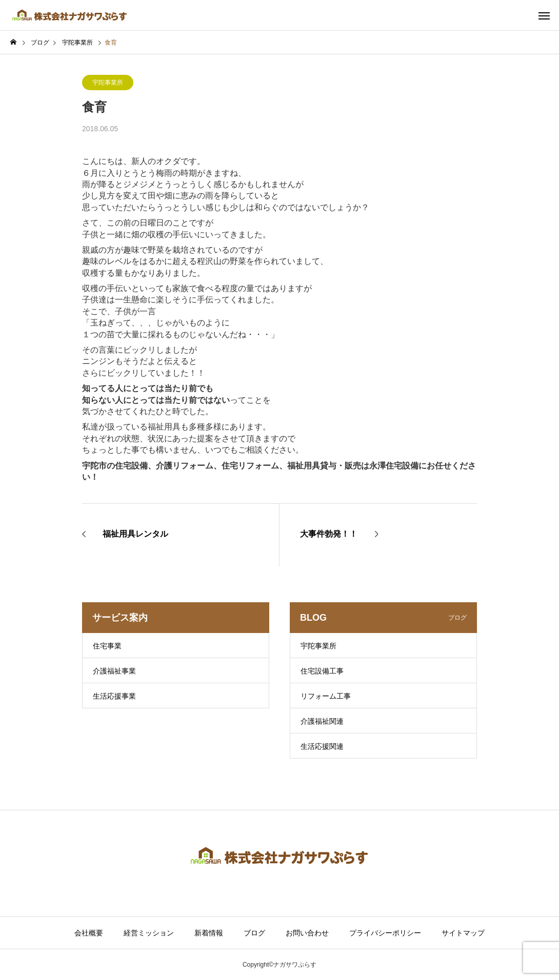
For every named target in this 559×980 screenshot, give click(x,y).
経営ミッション (149, 933)
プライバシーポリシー (385, 933)
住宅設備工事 (322, 671)
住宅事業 (107, 646)
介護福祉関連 (322, 721)
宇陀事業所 (108, 83)
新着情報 (209, 933)
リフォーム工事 (326, 696)
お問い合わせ (307, 933)
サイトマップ (463, 933)
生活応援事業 (114, 696)
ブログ (254, 933)
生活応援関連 (322, 746)
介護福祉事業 (114, 671)
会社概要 (89, 933)
